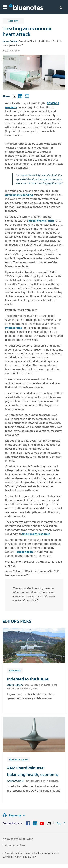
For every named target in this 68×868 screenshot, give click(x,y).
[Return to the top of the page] (61, 823)
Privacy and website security (18, 839)
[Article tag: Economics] (15, 670)
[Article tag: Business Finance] (18, 759)
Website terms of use (14, 845)
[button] (5, 7)
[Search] (61, 8)
